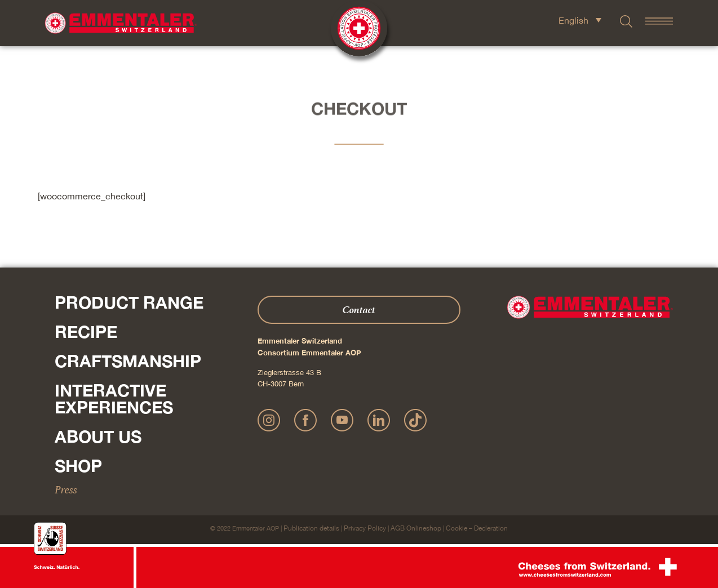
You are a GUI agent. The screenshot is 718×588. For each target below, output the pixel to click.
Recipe (86, 332)
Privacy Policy (365, 528)
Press (66, 489)
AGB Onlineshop (416, 528)
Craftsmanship (128, 361)
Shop (78, 466)
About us (98, 436)
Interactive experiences (114, 399)
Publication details (311, 528)
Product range (129, 302)
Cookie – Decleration (477, 528)
